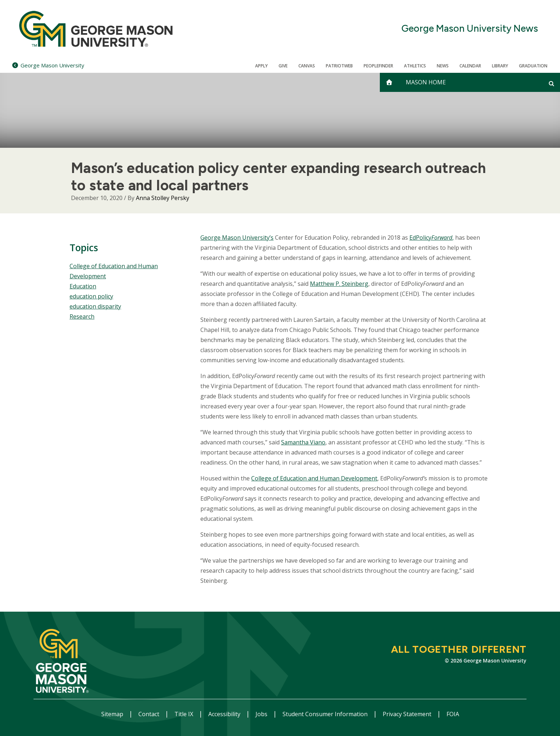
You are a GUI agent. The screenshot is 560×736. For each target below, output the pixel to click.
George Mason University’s (237, 238)
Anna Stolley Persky (163, 198)
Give (283, 66)
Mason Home (426, 82)
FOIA (453, 714)
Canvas (307, 66)
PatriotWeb (339, 66)
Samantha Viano (303, 442)
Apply (261, 66)
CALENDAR (470, 66)
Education (83, 286)
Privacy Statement (408, 714)
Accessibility (225, 714)
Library (500, 66)
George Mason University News (470, 29)
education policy (91, 296)
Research (82, 316)
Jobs (262, 714)
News (443, 66)
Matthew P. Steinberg (339, 284)
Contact (150, 714)
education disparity (95, 306)
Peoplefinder (378, 66)
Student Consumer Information (326, 714)
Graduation (533, 66)
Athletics (415, 66)
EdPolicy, (432, 238)
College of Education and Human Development (314, 478)
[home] (389, 82)
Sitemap (113, 714)
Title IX (185, 714)
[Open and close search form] (552, 83)
